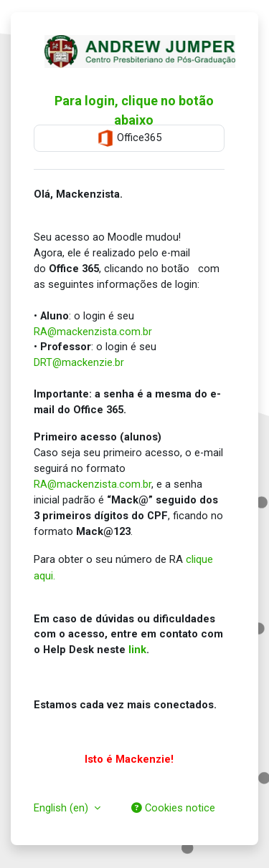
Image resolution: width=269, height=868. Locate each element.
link (137, 650)
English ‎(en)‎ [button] (62, 808)
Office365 (129, 138)
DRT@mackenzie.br (79, 362)
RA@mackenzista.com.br (93, 332)
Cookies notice (173, 808)
